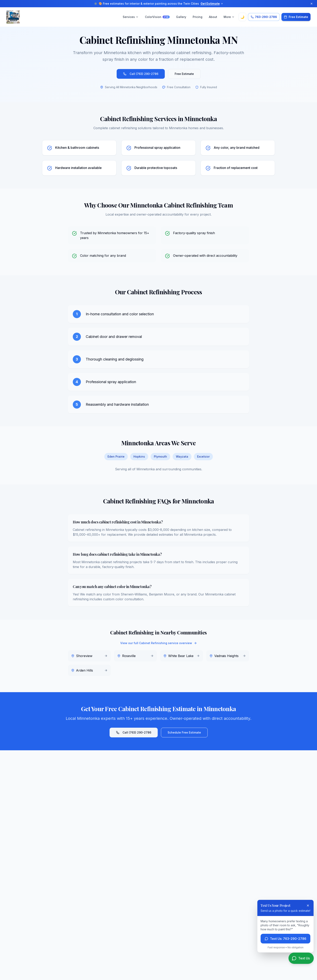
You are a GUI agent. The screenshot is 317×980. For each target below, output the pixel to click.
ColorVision (157, 17)
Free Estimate (184, 74)
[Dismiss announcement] (312, 4)
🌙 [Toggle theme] (242, 17)
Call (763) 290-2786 (141, 74)
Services (131, 17)
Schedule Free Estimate (184, 732)
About (213, 17)
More (229, 17)
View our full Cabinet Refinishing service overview (159, 643)
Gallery (181, 17)
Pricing (198, 17)
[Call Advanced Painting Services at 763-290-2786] (264, 17)
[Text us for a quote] (301, 958)
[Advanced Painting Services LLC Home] (13, 17)
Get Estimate (212, 4)
